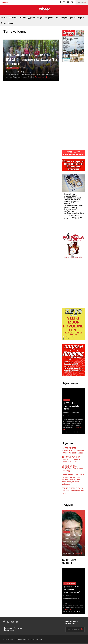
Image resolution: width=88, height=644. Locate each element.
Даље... (68, 610)
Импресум (8, 629)
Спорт (57, 17)
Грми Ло (73, 17)
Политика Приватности (13, 630)
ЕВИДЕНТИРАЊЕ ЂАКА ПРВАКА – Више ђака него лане (73, 491)
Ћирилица (5, 2)
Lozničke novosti (12, 68)
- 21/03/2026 (79, 542)
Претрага (82, 2)
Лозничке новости (69, 542)
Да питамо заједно (70, 584)
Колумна (64, 17)
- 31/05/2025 (67, 596)
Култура (40, 17)
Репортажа (49, 17)
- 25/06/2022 (23, 68)
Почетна (4, 17)
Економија (22, 17)
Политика (13, 17)
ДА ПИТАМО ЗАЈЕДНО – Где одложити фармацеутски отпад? (72, 590)
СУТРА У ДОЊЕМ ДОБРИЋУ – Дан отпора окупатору (72, 469)
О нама (4, 23)
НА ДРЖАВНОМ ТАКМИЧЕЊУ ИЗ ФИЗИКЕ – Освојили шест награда (73, 451)
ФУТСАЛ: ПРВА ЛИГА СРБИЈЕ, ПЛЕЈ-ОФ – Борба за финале (71, 460)
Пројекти (81, 17)
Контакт (11, 23)
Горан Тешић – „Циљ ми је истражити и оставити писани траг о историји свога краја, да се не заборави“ (73, 480)
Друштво (31, 17)
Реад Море (78, 554)
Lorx (40, 640)
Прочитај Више (41, 77)
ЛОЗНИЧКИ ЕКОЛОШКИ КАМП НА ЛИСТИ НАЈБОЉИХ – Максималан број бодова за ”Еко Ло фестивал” (32, 59)
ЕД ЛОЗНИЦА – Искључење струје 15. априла (71, 406)
